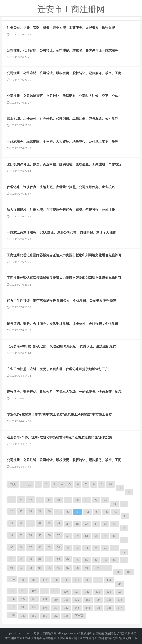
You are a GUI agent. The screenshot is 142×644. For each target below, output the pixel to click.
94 (40, 568)
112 (98, 580)
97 (68, 568)
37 (116, 512)
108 (55, 580)
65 (12, 547)
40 (21, 523)
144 (88, 608)
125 (120, 592)
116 (23, 591)
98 (77, 568)
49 (105, 524)
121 (76, 592)
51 (124, 528)
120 (66, 592)
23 (105, 500)
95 (49, 568)
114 (120, 584)
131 (66, 600)
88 (105, 560)
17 (49, 500)
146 (109, 608)
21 (87, 500)
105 (23, 580)
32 (68, 512)
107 (45, 580)
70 (58, 547)
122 (87, 592)
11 (120, 488)
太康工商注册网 (26, 638)
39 (12, 523)
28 (30, 511)
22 (96, 500)
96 (58, 568)
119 (55, 591)
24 (115, 504)
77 (124, 552)
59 (77, 536)
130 (55, 600)
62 (105, 536)
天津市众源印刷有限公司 (73, 638)
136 (120, 600)
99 (87, 568)
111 (88, 580)
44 (58, 523)
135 (109, 600)
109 (66, 580)
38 (125, 516)
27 (21, 511)
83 (58, 559)
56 (49, 535)
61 (96, 536)
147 (120, 608)
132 (77, 600)
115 (12, 591)
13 (12, 499)
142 (66, 608)
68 (40, 547)
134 (98, 600)
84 (68, 559)
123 (98, 592)
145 (98, 608)
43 (49, 523)
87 (96, 560)
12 (129, 492)
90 (124, 560)
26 (12, 511)
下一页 (79, 616)
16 (40, 500)
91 (12, 568)
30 (49, 511)
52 (12, 535)
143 (77, 608)
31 (58, 512)
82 (49, 559)
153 (66, 616)
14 (21, 499)
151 (45, 616)
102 (118, 572)
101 (107, 568)
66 (21, 547)
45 (68, 524)
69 (49, 547)
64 (124, 540)
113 (109, 580)
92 (21, 568)
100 (97, 568)
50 (115, 524)
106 (34, 580)
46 (77, 524)
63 (115, 536)
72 (77, 548)
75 (105, 548)
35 (97, 512)
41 (30, 523)
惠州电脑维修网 (47, 638)
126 (12, 599)
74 (96, 548)
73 (87, 548)
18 (58, 500)
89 (115, 560)
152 (55, 616)
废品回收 (110, 633)
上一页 (27, 484)
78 (12, 559)
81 (40, 559)
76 (115, 548)
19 (68, 500)
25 (124, 504)
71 (68, 548)
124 (109, 592)
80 (30, 559)
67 (30, 547)
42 (40, 523)
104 (12, 579)
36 (106, 512)
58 (68, 536)
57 (58, 535)
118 (44, 591)
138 (23, 607)
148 (12, 615)
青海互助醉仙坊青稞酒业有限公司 (110, 638)
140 (45, 608)
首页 (13, 484)
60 (87, 536)
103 (129, 572)
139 (34, 607)
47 (87, 524)
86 (87, 560)
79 (21, 559)
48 (96, 524)
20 (77, 500)
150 (34, 616)
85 (77, 560)
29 (40, 511)
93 (30, 568)
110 (77, 580)
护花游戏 (122, 633)
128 (34, 599)
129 (45, 599)
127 (23, 599)
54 (30, 535)
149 (23, 616)
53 (21, 535)
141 (55, 608)
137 (12, 607)
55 (40, 535)
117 (34, 591)
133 (88, 600)
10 (110, 484)
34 (87, 512)
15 (30, 499)
